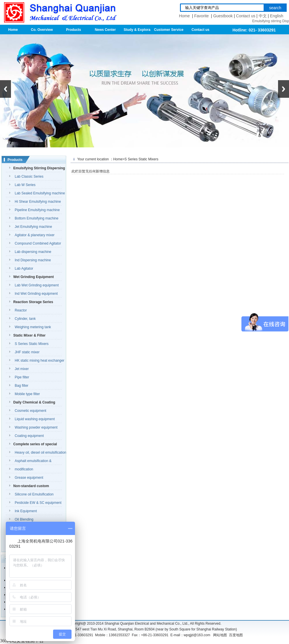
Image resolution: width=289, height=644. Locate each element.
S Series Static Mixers (32, 344)
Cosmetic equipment (30, 411)
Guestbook (223, 16)
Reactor (21, 310)
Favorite (202, 16)
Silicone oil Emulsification (34, 494)
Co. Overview (42, 30)
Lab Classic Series (29, 177)
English (277, 16)
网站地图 (220, 635)
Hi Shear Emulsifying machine (38, 202)
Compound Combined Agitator (38, 243)
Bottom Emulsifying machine (36, 218)
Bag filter (21, 386)
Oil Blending (24, 519)
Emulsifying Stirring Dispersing (39, 168)
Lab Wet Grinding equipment (37, 285)
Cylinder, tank (25, 319)
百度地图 (236, 635)
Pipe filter (22, 377)
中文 (263, 16)
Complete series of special (35, 444)
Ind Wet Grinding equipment (36, 294)
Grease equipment (29, 478)
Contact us (246, 16)
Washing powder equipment (36, 427)
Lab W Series (25, 185)
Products (74, 30)
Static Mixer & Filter (29, 335)
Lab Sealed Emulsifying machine (40, 193)
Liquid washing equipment (35, 419)
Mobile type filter (27, 394)
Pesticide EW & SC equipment (38, 503)
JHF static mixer (27, 352)
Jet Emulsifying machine (33, 227)
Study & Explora (137, 30)
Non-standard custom (31, 486)
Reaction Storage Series (33, 302)
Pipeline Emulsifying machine (37, 210)
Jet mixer (22, 369)
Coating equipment (29, 436)
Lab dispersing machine (33, 252)
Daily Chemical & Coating (34, 402)
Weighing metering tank (33, 327)
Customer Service (169, 30)
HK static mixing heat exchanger (40, 361)
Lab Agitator (24, 269)
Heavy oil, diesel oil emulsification (41, 453)
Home (185, 16)
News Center (105, 30)
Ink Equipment (26, 511)
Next (284, 89)
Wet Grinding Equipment (33, 277)
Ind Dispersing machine (33, 260)
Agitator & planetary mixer (35, 235)
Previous (5, 89)
